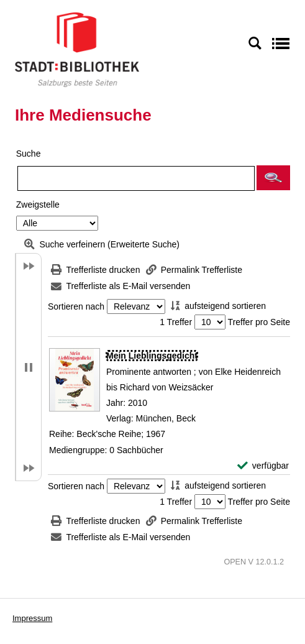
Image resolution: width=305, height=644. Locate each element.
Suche (29, 154)
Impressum (32, 618)
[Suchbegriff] (136, 178)
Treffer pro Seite (259, 322)
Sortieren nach (76, 306)
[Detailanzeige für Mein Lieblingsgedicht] (152, 356)
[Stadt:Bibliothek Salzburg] (77, 49)
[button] (273, 178)
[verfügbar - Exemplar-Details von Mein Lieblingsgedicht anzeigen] (263, 466)
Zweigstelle (38, 205)
